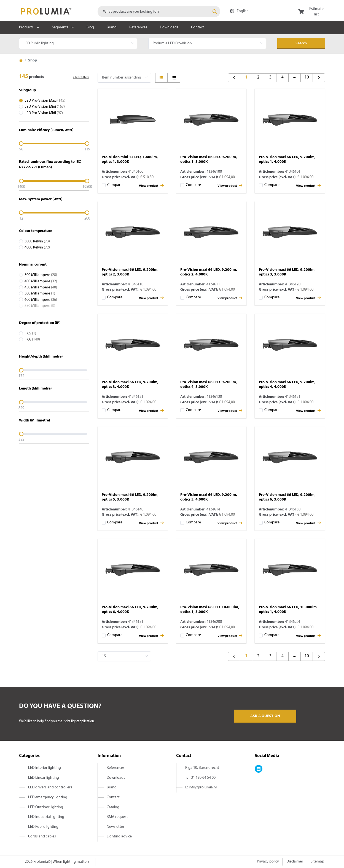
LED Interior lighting (45, 768)
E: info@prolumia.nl (201, 787)
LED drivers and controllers (50, 787)
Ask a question (265, 716)
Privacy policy (268, 862)
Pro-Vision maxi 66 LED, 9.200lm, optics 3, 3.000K (287, 272)
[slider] (54, 144)
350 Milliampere (40, 306)
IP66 (32, 340)
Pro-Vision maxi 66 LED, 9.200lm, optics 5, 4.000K (209, 497)
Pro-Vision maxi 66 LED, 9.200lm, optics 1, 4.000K (287, 159)
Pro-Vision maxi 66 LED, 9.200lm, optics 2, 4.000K (209, 272)
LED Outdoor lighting (46, 807)
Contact (197, 27)
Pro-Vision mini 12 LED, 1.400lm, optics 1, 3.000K (130, 159)
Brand (112, 27)
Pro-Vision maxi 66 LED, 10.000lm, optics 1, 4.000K (288, 610)
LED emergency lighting (48, 797)
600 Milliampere (41, 300)
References (138, 27)
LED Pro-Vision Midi (44, 113)
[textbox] (159, 11)
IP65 (30, 333)
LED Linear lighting (44, 778)
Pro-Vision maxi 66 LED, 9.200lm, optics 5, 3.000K (130, 497)
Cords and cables (42, 836)
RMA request (117, 817)
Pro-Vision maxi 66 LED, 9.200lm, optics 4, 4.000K (287, 385)
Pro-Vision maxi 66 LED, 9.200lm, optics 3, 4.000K (130, 385)
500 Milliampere (41, 275)
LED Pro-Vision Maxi (45, 101)
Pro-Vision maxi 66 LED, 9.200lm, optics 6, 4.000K (130, 610)
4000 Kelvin (37, 248)
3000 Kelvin (37, 241)
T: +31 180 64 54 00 (200, 778)
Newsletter (115, 827)
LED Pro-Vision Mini (45, 107)
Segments (60, 27)
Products (26, 27)
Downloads (169, 27)
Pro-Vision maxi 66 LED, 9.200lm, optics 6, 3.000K (287, 497)
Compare (115, 185)
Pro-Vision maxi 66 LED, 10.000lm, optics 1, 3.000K (210, 610)
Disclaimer (295, 862)
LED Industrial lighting (46, 817)
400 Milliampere (41, 281)
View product (151, 186)
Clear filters (81, 77)
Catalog (113, 807)
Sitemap (317, 862)
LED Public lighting (43, 827)
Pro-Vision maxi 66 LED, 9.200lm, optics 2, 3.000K (130, 272)
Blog (90, 27)
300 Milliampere (40, 294)
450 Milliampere (41, 287)
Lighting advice (119, 836)
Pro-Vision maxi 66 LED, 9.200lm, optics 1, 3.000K (209, 159)
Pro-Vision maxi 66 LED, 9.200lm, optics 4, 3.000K (209, 385)
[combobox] (159, 11)
